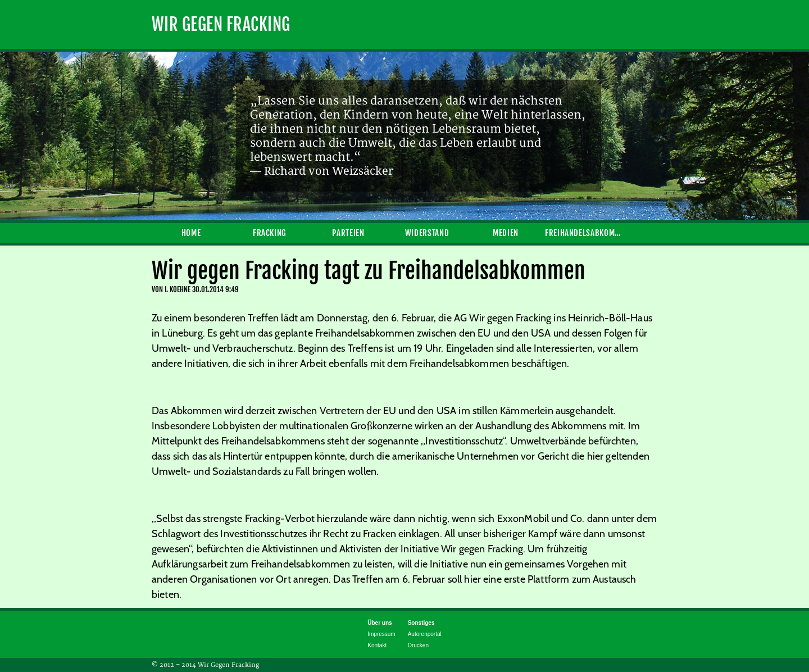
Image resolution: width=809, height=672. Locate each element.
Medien (506, 233)
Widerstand (427, 233)
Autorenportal (425, 634)
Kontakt (377, 645)
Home (191, 233)
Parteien (348, 233)
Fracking (270, 233)
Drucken (418, 645)
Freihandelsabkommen (584, 233)
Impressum (381, 634)
